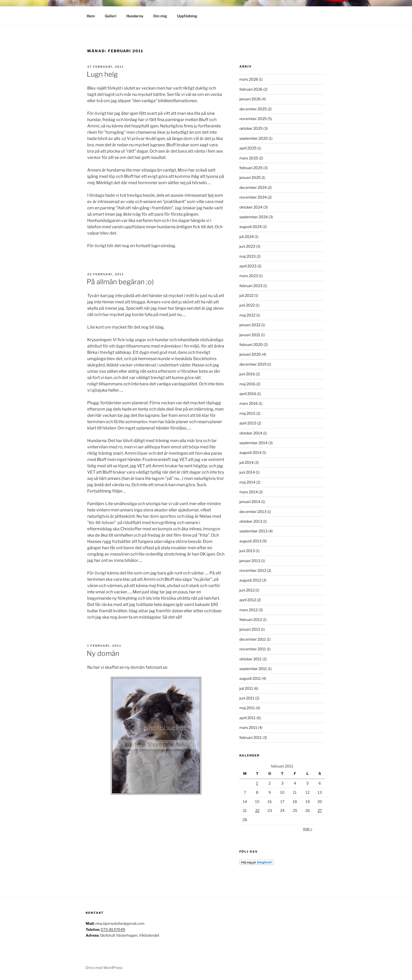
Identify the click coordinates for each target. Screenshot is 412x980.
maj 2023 (248, 256)
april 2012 (248, 600)
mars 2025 (249, 158)
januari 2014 (250, 502)
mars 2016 (249, 403)
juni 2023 (247, 246)
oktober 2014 (251, 433)
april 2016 (248, 394)
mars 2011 (248, 727)
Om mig (160, 16)
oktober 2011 (251, 659)
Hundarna (135, 16)
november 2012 (253, 570)
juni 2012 (247, 590)
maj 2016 (247, 384)
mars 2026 (249, 79)
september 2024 (254, 217)
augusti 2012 (250, 580)
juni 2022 (247, 305)
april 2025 (248, 148)
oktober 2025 (251, 128)
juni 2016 (247, 374)
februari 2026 (251, 89)
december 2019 (253, 364)
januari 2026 (250, 99)
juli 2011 (246, 688)
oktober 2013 (251, 521)
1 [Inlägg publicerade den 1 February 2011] (257, 783)
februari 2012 (251, 619)
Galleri (111, 16)
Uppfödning (187, 16)
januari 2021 (250, 335)
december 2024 (253, 187)
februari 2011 (251, 737)
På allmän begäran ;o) (120, 282)
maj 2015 (247, 413)
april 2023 (248, 266)
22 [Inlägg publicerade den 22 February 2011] (257, 810)
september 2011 (253, 669)
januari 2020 (250, 354)
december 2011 (253, 639)
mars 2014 (249, 492)
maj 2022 (247, 315)
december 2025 (253, 109)
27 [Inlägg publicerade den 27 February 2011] (320, 810)
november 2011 (253, 649)
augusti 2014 (250, 452)
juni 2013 (247, 551)
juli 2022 (246, 295)
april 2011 (248, 718)
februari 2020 (251, 344)
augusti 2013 (250, 541)
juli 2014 (246, 462)
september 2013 (253, 531)
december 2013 (253, 512)
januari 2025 (250, 177)
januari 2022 (250, 325)
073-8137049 (113, 929)
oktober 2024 (251, 207)
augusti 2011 (250, 678)
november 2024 (253, 197)
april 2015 (248, 423)
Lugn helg (102, 74)
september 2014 (253, 443)
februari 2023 (251, 286)
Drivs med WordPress (104, 968)
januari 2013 (250, 561)
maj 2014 (247, 482)
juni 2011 (247, 698)
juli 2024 (247, 237)
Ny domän (103, 653)
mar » (308, 829)
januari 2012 (250, 629)
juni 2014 (247, 472)
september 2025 (254, 138)
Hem (91, 16)
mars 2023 (249, 276)
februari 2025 (251, 168)
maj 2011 (247, 708)
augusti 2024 (251, 227)
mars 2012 (248, 610)
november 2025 (253, 119)
